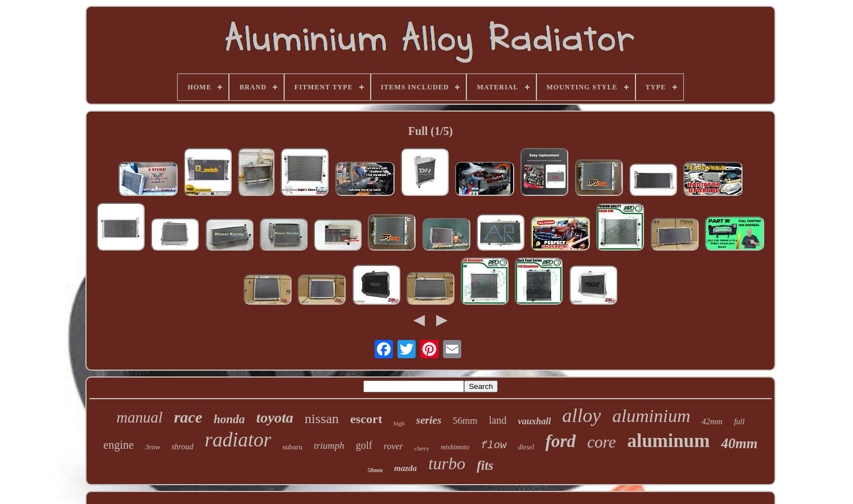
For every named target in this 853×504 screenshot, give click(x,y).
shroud (182, 447)
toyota (275, 418)
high (399, 423)
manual (139, 417)
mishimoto (455, 447)
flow (494, 445)
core (601, 442)
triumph (329, 446)
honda (229, 419)
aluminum (669, 441)
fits (485, 466)
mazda (405, 468)
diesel (526, 447)
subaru (292, 447)
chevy (422, 448)
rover (393, 446)
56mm (465, 421)
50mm (375, 470)
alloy (581, 415)
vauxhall (535, 421)
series (429, 420)
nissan (322, 419)
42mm (712, 421)
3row (153, 447)
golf (364, 445)
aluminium (651, 416)
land (498, 420)
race (188, 417)
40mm (739, 443)
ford (561, 441)
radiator (238, 440)
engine (119, 445)
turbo (447, 463)
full (739, 422)
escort (366, 419)
